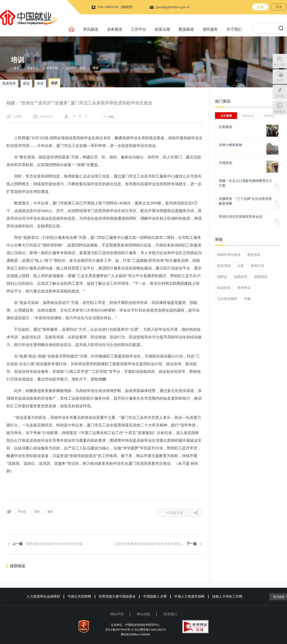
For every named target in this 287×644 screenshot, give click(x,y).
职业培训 (224, 266)
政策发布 (9, 83)
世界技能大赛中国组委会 (117, 596)
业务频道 (115, 29)
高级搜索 (280, 112)
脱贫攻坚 (254, 255)
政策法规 (162, 29)
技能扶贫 (241, 277)
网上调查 (280, 65)
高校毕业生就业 (75, 68)
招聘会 (222, 277)
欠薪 (241, 266)
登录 (279, 7)
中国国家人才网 (155, 596)
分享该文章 (178, 513)
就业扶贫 (224, 288)
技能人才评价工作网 (227, 596)
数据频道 (186, 29)
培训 (95, 68)
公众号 (280, 80)
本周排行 (269, 116)
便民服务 (210, 29)
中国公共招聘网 (79, 596)
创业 (40, 83)
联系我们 (170, 614)
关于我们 (234, 29)
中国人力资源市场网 (189, 596)
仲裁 (247, 299)
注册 (260, 7)
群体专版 (52, 68)
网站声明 (117, 614)
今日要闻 (226, 116)
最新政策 (248, 116)
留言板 (280, 96)
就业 (26, 83)
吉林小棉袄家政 (231, 145)
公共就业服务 (227, 299)
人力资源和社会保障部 (43, 596)
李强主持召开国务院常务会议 (241, 217)
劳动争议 (244, 288)
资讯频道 (91, 29)
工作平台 (138, 29)
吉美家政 (226, 127)
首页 (17, 68)
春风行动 (257, 266)
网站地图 (143, 614)
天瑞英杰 (226, 163)
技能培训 (261, 277)
